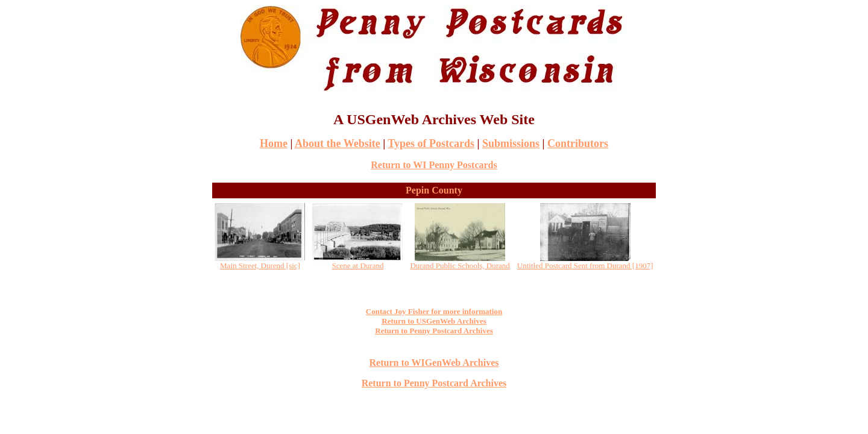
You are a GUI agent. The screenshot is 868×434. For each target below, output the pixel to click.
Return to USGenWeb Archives (434, 321)
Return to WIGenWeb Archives (434, 363)
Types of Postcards (431, 143)
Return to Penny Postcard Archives (434, 331)
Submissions (511, 143)
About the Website (338, 143)
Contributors (578, 143)
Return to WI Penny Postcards (434, 165)
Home (274, 143)
